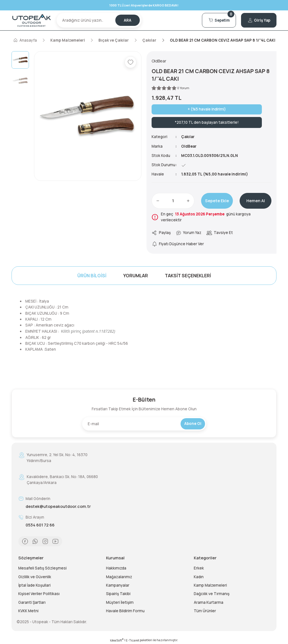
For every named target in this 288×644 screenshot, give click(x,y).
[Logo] (31, 21)
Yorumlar (136, 276)
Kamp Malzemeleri (210, 585)
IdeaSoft (117, 640)
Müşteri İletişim (120, 602)
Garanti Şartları (32, 602)
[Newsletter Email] (144, 424)
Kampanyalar (118, 585)
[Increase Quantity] (188, 201)
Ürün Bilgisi (92, 276)
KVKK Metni (28, 611)
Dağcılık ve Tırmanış (212, 594)
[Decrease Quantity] (158, 201)
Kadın (199, 577)
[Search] (99, 20)
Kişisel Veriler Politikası (39, 594)
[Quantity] (173, 201)
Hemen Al (256, 201)
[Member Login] (259, 20)
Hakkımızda (116, 568)
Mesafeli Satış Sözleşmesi (42, 568)
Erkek (199, 568)
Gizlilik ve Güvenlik (35, 577)
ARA (128, 20)
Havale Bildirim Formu (125, 611)
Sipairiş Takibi (118, 594)
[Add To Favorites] (130, 62)
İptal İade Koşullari (34, 585)
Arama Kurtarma (209, 602)
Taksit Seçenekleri (188, 276)
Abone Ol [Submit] (193, 424)
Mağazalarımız (119, 577)
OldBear (189, 146)
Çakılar (188, 137)
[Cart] (219, 20)
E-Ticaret (132, 640)
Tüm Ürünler (205, 611)
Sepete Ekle (217, 201)
